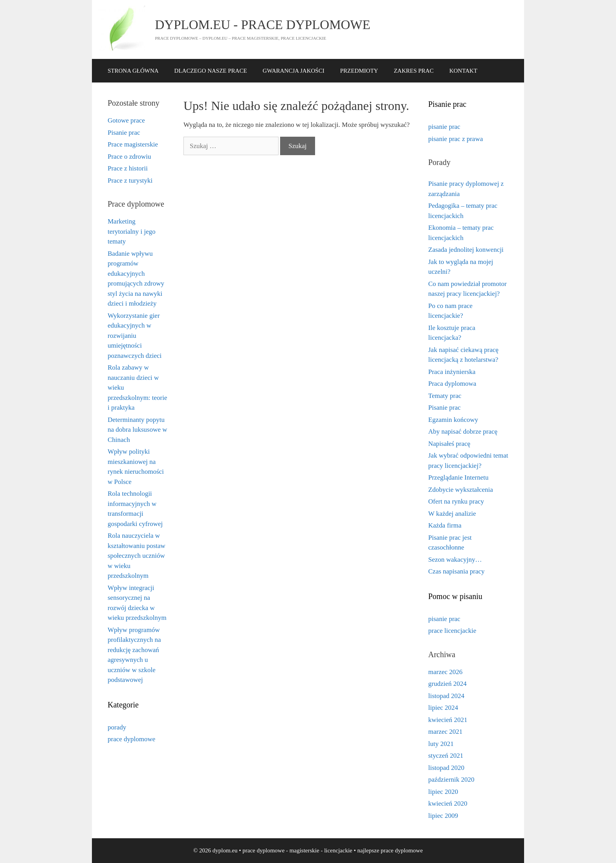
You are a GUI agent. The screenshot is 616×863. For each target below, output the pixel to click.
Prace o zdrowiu (129, 157)
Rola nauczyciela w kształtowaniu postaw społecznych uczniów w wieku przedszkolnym (137, 556)
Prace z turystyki (130, 180)
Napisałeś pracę (449, 444)
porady (117, 727)
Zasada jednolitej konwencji (466, 250)
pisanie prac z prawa (456, 139)
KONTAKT (463, 71)
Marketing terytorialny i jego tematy (132, 231)
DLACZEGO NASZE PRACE (211, 71)
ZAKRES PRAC (413, 71)
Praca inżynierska (452, 372)
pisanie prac (444, 127)
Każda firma (445, 525)
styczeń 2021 (446, 756)
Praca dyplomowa (452, 384)
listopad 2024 (446, 696)
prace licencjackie (452, 631)
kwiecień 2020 (448, 803)
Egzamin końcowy (453, 420)
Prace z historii (128, 168)
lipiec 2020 (443, 792)
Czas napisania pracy (456, 571)
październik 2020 (451, 780)
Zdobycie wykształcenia (461, 490)
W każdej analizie (452, 514)
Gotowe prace (126, 120)
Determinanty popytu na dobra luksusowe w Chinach (137, 430)
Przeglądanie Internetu (458, 477)
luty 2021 (441, 744)
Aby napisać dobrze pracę (463, 431)
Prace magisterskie (133, 144)
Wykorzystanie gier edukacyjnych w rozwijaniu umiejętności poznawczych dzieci (135, 336)
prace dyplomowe (131, 739)
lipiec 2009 (443, 816)
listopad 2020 (446, 768)
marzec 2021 (445, 732)
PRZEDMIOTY (359, 71)
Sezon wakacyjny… (455, 560)
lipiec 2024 (443, 708)
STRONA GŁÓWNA (133, 71)
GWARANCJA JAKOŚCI (294, 71)
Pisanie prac (124, 133)
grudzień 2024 (447, 684)
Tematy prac (445, 396)
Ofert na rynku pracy (456, 501)
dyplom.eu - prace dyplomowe (263, 25)
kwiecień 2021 (448, 720)
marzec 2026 (445, 672)
